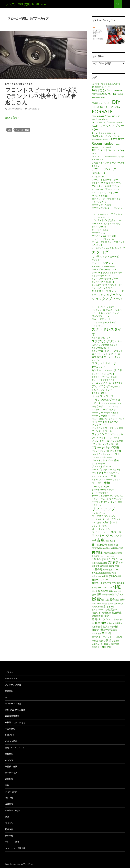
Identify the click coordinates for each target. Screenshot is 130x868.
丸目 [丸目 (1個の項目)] (107, 541)
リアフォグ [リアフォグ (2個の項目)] (97, 502)
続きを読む (13, 118)
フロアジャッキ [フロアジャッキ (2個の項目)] (115, 434)
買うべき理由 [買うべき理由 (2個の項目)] (112, 626)
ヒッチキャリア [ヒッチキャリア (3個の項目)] (100, 425)
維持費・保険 (11, 766)
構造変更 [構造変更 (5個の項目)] (103, 591)
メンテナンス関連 (13, 685)
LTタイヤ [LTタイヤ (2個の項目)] (102, 133)
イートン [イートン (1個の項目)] (103, 193)
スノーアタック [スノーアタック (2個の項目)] (115, 351)
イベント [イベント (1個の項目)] (95, 193)
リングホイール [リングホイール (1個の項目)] (98, 513)
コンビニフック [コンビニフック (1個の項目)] (98, 285)
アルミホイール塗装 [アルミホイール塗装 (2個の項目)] (102, 186)
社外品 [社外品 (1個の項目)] (104, 603)
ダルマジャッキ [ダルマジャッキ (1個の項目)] (98, 377)
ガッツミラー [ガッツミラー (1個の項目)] (97, 260)
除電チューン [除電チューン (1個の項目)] (97, 644)
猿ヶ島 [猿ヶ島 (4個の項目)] (105, 600)
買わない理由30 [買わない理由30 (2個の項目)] (100, 630)
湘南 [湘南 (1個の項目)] (110, 594)
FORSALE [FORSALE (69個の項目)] (102, 111)
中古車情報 (10, 729)
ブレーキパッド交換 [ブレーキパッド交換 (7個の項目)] (105, 447)
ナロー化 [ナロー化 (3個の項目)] (96, 403)
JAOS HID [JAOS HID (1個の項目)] (116, 116)
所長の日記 (10, 735)
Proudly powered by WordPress (19, 864)
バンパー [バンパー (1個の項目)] (111, 416)
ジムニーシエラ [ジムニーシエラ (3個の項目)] (114, 310)
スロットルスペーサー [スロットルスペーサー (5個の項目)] (105, 363)
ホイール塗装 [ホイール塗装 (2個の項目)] (112, 460)
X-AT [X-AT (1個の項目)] (94, 160)
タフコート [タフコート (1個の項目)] (96, 374)
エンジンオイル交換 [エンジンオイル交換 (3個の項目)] (102, 220)
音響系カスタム (25, 84)
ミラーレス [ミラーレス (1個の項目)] (96, 480)
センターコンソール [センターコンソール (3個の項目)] (102, 370)
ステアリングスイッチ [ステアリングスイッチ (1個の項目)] (101, 338)
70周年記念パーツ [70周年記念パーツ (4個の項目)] (102, 90)
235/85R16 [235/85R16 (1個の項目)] (118, 91)
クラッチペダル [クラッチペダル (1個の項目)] (116, 273)
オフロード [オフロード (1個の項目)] (118, 220)
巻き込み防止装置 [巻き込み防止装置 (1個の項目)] (99, 573)
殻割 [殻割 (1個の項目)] (120, 591)
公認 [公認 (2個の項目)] (121, 548)
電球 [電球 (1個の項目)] (117, 644)
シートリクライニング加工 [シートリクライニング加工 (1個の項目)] (103, 307)
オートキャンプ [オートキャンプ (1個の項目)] (114, 224)
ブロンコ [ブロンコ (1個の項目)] (95, 451)
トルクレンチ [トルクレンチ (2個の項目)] (98, 390)
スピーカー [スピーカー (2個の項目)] (117, 354)
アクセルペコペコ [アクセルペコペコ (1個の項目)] (99, 177)
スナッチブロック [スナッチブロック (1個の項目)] (99, 351)
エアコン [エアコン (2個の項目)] (116, 199)
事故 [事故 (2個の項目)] (116, 545)
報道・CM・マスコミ (15, 748)
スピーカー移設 (22, 130)
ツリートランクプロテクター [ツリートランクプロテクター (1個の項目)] (104, 380)
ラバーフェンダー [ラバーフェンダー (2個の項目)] (101, 496)
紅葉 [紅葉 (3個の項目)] (111, 609)
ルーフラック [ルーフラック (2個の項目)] (114, 519)
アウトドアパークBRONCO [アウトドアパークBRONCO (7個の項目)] (104, 171)
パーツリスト (11, 678)
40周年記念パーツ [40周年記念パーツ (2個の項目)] (101, 87)
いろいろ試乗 (11, 792)
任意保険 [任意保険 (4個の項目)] (97, 548)
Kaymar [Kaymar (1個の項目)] (119, 122)
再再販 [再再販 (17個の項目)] (97, 552)
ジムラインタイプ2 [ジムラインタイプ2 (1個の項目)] (111, 313)
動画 (7, 817)
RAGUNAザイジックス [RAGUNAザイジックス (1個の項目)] (101, 139)
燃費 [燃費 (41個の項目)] (96, 599)
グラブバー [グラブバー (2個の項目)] (113, 279)
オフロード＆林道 (13, 704)
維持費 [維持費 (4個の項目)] (105, 616)
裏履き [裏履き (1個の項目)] (119, 623)
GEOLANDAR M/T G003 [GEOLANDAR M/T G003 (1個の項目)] (102, 116)
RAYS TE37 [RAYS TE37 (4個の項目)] (117, 139)
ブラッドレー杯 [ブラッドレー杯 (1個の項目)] (111, 444)
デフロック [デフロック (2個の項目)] (116, 386)
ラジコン (9, 823)
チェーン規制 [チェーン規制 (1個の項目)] (111, 377)
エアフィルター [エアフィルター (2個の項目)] (117, 214)
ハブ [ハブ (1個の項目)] (108, 406)
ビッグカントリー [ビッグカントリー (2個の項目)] (101, 428)
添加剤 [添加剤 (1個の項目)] (105, 594)
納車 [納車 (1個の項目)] (115, 610)
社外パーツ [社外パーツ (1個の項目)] (96, 603)
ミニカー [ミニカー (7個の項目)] (113, 476)
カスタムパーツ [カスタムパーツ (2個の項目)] (117, 248)
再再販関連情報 (12, 716)
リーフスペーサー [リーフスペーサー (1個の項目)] (99, 519)
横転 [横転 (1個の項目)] (111, 591)
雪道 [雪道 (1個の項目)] (113, 644)
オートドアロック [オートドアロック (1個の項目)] (99, 227)
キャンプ (9, 760)
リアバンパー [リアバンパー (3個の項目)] (116, 499)
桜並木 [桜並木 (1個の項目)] (95, 591)
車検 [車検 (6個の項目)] (119, 637)
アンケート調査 (12, 842)
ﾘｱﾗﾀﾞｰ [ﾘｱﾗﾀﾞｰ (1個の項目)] (110, 647)
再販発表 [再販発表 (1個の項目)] (107, 553)
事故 (7, 785)
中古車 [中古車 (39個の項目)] (98, 540)
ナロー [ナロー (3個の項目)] (119, 400)
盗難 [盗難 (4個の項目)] (122, 600)
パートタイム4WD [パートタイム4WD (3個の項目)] (108, 422)
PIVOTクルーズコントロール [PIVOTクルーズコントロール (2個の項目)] (106, 136)
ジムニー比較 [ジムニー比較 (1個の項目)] (97, 313)
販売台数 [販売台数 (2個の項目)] (100, 626)
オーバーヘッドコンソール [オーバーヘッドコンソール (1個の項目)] (103, 239)
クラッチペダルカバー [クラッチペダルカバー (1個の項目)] (101, 276)
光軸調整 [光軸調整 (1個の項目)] (114, 548)
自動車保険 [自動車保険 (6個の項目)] (99, 623)
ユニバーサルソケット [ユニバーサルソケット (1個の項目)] (111, 480)
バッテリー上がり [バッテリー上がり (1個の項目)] (111, 413)
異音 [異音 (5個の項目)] (112, 600)
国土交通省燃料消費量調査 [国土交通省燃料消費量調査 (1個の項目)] (103, 566)
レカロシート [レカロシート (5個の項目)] (110, 522)
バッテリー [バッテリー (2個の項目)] (97, 412)
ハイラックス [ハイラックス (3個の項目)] (99, 406)
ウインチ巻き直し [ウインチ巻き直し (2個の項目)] (101, 196)
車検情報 (9, 754)
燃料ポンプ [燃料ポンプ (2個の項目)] (118, 594)
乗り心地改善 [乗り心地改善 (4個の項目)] (99, 545)
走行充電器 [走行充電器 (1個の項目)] (96, 633)
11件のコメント (35, 109)
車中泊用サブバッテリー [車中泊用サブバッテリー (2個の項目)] (104, 637)
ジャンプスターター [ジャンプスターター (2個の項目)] (102, 316)
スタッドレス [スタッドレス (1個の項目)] (97, 326)
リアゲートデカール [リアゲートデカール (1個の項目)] (100, 499)
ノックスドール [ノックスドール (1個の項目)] (108, 403)
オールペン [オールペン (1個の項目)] (96, 248)
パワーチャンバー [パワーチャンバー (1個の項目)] (111, 419)
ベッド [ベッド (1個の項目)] (110, 457)
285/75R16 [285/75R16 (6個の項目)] (109, 94)
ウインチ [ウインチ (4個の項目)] (113, 192)
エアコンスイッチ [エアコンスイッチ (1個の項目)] (99, 202)
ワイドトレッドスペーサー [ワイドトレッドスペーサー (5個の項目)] (108, 532)
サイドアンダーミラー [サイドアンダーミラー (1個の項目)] (115, 285)
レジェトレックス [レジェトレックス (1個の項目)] (99, 526)
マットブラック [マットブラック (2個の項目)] (99, 469)
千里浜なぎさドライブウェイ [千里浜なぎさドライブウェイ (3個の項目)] (107, 559)
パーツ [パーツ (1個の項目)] (95, 422)
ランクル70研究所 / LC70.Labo (25, 4)
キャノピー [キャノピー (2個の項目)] (97, 269)
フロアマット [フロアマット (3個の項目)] (99, 437)
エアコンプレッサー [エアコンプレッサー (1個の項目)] (100, 214)
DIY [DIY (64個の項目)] (116, 102)
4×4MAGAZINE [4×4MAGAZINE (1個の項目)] (114, 84)
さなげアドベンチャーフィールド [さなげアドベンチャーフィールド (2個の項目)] (108, 162)
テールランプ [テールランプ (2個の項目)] (98, 383)
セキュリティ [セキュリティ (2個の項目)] (98, 367)
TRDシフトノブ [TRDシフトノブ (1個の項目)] (98, 156)
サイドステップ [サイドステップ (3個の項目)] (100, 291)
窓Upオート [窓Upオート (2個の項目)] (109, 606)
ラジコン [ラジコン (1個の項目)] (113, 490)
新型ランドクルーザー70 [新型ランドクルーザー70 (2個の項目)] (104, 583)
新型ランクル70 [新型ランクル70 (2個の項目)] (100, 580)
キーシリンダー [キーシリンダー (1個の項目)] (110, 269)
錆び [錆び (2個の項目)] (103, 641)
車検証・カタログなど (15, 722)
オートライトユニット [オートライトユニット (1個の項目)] (101, 230)
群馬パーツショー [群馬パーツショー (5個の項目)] (103, 619)
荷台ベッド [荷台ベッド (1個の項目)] (111, 623)
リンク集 (9, 798)
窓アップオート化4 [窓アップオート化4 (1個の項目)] (100, 610)
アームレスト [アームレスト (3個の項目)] (112, 189)
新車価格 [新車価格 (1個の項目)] (121, 583)
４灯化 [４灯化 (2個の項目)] (103, 647)
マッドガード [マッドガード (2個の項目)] (114, 469)
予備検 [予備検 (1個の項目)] (110, 545)
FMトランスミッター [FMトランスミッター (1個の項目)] (101, 107)
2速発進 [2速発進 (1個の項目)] (104, 84)
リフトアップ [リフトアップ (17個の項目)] (103, 509)
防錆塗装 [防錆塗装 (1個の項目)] (115, 641)
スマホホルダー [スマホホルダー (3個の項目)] (100, 357)
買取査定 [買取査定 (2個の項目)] (113, 630)
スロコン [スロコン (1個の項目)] (95, 360)
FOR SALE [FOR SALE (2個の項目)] (115, 107)
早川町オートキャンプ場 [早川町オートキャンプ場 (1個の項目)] (102, 587)
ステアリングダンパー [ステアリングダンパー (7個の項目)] (107, 341)
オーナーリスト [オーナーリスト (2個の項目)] (99, 233)
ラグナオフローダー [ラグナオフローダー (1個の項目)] (100, 490)
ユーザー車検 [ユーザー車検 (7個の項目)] (101, 483)
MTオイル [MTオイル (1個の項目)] (111, 133)
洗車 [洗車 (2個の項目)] (94, 594)
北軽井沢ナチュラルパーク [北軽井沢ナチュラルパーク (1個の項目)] (103, 556)
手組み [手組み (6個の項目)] (113, 576)
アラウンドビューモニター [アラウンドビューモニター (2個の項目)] (105, 179)
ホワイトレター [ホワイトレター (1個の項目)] (98, 463)
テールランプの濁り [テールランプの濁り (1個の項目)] (114, 383)
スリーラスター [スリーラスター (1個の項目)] (115, 357)
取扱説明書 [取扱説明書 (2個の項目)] (101, 563)
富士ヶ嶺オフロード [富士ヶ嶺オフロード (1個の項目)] (111, 569)
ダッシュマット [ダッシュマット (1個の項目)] (108, 374)
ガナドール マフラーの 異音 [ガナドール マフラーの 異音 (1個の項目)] (103, 266)
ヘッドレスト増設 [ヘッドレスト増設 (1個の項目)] (99, 457)
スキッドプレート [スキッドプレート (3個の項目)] (101, 319)
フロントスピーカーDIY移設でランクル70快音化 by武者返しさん (41, 96)
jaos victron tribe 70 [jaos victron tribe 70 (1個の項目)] (100, 119)
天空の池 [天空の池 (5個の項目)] (97, 569)
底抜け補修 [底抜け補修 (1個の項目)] (112, 573)
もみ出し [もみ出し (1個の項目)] (95, 166)
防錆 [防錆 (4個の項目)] (109, 640)
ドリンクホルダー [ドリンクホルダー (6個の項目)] (103, 400)
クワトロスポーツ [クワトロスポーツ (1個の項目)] (99, 279)
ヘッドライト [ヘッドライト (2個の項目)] (98, 454)
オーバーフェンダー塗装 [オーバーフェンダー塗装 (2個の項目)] (104, 236)
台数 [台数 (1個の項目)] (121, 563)
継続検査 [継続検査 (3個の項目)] (117, 612)
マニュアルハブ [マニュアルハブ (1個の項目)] (113, 473)
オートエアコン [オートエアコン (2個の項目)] (99, 224)
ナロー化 (9, 836)
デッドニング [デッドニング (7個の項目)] (101, 386)
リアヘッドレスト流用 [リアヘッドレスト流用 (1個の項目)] (113, 502)
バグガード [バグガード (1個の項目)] (96, 410)
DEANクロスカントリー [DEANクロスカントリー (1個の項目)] (102, 103)
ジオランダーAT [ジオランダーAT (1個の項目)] (98, 310)
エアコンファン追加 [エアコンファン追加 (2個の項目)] (102, 205)
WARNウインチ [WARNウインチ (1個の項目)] (117, 156)
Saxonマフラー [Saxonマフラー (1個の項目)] (98, 147)
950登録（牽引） (13, 810)
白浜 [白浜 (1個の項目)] (117, 600)
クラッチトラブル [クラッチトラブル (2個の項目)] (101, 272)
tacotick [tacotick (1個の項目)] (108, 147)
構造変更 (9, 829)
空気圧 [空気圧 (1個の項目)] (121, 603)
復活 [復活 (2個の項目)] (106, 576)
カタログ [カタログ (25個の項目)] (100, 252)
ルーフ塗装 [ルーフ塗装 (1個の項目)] (96, 523)
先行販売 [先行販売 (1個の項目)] (106, 548)
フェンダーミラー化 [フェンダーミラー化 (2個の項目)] (102, 431)
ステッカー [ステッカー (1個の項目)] (115, 345)
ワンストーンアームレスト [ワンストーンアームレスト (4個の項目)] (107, 535)
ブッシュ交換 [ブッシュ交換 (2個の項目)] (117, 441)
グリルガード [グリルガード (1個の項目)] (109, 282)
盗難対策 (9, 779)
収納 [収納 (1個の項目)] (94, 563)
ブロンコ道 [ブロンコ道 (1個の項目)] (104, 451)
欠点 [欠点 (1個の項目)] (115, 591)
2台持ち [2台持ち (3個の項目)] (96, 84)
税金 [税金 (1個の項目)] (116, 603)
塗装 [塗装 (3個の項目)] (117, 566)
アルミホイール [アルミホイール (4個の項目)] (112, 183)
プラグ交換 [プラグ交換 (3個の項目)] (115, 451)
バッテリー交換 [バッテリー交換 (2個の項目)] (99, 416)
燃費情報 (9, 691)
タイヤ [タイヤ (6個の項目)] (118, 370)
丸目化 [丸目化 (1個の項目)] (112, 541)
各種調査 (9, 804)
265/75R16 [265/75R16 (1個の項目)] (96, 94)
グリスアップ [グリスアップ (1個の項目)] (97, 282)
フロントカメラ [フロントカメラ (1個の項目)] (113, 438)
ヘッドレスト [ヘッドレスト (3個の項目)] (113, 454)
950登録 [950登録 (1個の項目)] (120, 94)
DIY (7, 84)
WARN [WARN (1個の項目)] (108, 156)
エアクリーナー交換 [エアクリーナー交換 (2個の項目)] (102, 199)
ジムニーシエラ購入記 (15, 848)
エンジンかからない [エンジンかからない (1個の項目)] (100, 217)
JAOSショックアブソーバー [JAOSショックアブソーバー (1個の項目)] (103, 122)
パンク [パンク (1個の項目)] (122, 419)
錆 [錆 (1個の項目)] (100, 641)
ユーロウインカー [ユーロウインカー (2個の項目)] (101, 486)
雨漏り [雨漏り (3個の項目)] (107, 644)
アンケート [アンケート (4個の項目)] (118, 186)
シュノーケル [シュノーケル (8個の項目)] (112, 295)
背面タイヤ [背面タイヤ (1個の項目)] (119, 619)
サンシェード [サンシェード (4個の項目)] (116, 291)
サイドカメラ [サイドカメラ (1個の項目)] (97, 288)
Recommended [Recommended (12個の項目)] (103, 143)
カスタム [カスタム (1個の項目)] (105, 248)
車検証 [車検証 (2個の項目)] (95, 641)
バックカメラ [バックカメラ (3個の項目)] (109, 409)
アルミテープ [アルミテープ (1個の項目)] (97, 183)
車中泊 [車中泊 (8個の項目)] (106, 633)
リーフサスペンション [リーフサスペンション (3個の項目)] (104, 516)
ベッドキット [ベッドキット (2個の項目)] (98, 460)
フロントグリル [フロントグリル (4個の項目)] (101, 441)
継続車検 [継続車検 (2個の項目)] (96, 616)
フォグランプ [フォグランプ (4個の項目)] (99, 434)
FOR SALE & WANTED (15, 710)
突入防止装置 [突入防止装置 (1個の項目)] (97, 607)
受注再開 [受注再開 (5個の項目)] (113, 563)
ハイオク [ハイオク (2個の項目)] (120, 403)
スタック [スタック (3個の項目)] (112, 322)
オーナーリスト (12, 773)
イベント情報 (11, 741)
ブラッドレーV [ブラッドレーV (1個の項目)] (98, 444)
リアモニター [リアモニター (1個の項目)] (97, 505)
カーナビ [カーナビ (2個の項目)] (114, 256)
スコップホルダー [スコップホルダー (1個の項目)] (99, 323)
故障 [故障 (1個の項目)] (119, 576)
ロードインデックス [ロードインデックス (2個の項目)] (102, 529)
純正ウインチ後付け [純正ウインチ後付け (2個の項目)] (102, 613)
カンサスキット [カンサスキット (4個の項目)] (101, 256)
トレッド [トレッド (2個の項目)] (110, 390)
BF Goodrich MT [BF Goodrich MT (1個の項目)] (98, 97)
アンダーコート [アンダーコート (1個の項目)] (98, 189)
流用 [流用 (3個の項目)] (99, 594)
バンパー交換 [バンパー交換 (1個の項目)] (97, 419)
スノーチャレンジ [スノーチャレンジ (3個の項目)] (101, 354)
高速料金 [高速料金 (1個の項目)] (95, 647)
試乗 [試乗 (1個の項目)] (94, 627)
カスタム (13, 84)
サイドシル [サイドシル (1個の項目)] (108, 288)
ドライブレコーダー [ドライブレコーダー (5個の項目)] (104, 396)
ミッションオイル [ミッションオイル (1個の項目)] (99, 476)
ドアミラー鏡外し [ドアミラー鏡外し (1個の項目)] (99, 393)
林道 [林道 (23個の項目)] (117, 587)
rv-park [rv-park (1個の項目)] (117, 144)
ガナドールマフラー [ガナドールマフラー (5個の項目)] (104, 263)
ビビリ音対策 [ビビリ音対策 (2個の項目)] (116, 428)
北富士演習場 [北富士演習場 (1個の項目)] (117, 553)
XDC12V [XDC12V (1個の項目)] (100, 160)
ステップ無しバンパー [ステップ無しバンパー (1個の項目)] (101, 348)
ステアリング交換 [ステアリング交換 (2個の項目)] (101, 345)
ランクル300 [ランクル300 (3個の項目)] (117, 496)
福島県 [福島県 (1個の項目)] (110, 603)
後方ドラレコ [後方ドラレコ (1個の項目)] (97, 576)
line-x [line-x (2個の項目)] (94, 133)
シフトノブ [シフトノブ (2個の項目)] (97, 295)
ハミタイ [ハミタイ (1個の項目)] (114, 406)
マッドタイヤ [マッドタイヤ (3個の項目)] (99, 472)
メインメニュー (126, 4)
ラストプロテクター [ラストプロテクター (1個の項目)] (100, 493)
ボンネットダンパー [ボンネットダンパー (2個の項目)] (102, 466)
